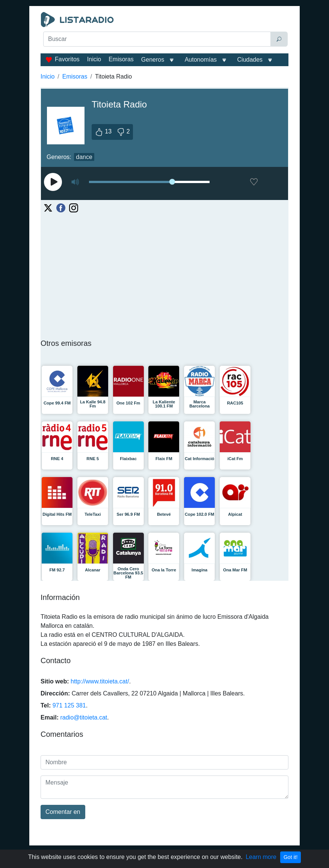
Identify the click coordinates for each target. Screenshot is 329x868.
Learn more (261, 857)
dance (84, 157)
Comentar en (63, 812)
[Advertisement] (164, 66)
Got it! (291, 857)
